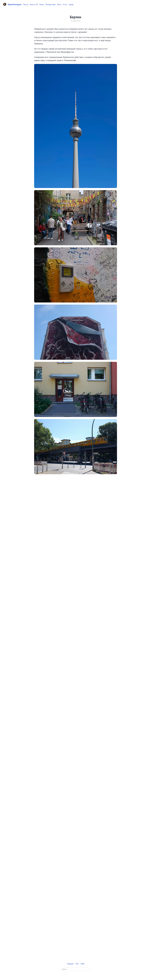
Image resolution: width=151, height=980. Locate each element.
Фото (59, 4)
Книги (42, 4)
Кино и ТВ (34, 4)
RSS (77, 964)
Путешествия (50, 4)
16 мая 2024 (75, 21)
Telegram (70, 964)
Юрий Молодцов (15, 4)
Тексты (26, 4)
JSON (82, 964)
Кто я (65, 4)
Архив (71, 4)
